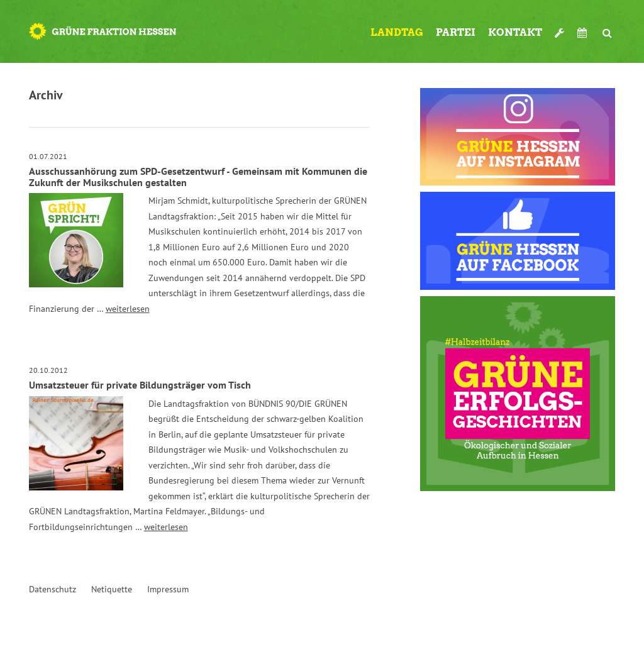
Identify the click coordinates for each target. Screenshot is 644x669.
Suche (608, 28)
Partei (456, 32)
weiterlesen (128, 309)
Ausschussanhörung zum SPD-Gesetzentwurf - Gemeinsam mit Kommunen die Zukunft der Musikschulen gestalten (198, 177)
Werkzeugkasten (560, 28)
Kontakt (515, 32)
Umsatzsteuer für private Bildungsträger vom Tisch (140, 385)
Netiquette (112, 589)
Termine (584, 33)
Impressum (168, 589)
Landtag (397, 32)
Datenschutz (53, 589)
